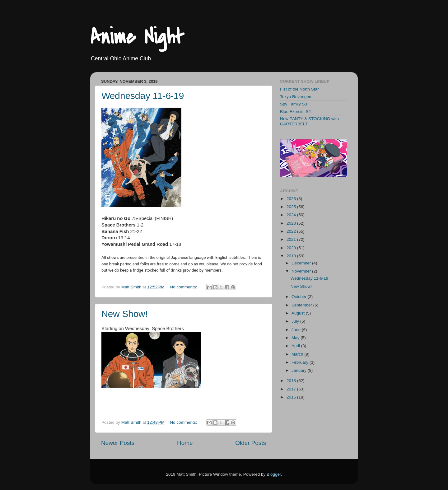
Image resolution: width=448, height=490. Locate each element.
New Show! (125, 314)
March (298, 354)
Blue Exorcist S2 (295, 112)
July (296, 321)
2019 (292, 256)
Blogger (274, 474)
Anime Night (137, 37)
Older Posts (251, 443)
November (302, 271)
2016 (292, 397)
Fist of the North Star (299, 89)
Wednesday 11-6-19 (143, 96)
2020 (292, 248)
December (302, 263)
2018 (292, 381)
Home (185, 443)
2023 (292, 223)
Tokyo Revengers (296, 97)
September (302, 305)
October (300, 297)
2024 (292, 215)
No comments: (184, 287)
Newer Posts (118, 443)
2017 (292, 389)
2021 (292, 239)
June (297, 330)
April (296, 346)
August (299, 313)
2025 (292, 207)
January (300, 370)
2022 (292, 231)
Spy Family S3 (294, 104)
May (296, 338)
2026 (292, 199)
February (301, 362)
